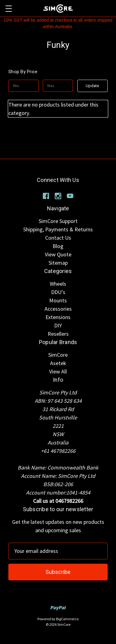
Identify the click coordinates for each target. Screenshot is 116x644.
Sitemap (58, 263)
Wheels (58, 284)
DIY (58, 325)
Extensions (58, 317)
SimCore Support (58, 221)
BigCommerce (67, 619)
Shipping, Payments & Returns (58, 229)
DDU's (58, 292)
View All (58, 371)
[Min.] (24, 86)
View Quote (58, 254)
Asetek (58, 363)
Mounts (58, 300)
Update (92, 86)
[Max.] (58, 86)
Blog (58, 246)
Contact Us (58, 238)
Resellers (58, 334)
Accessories (58, 309)
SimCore (58, 355)
